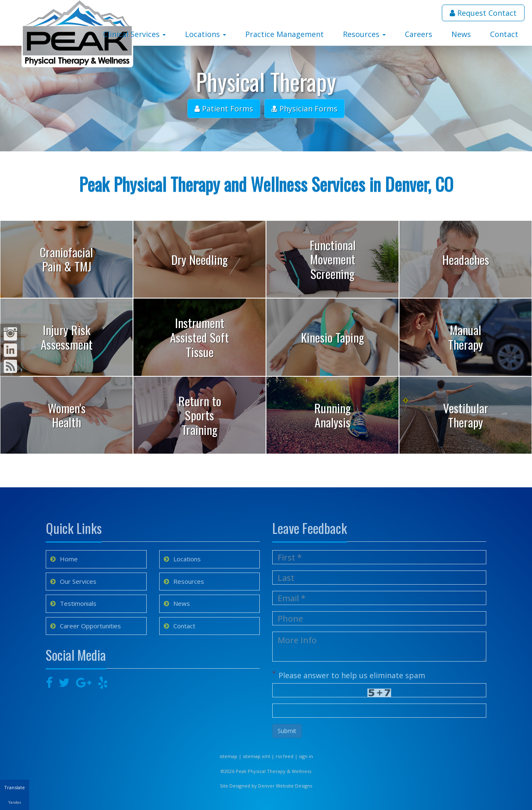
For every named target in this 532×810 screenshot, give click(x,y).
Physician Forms (304, 109)
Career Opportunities (86, 626)
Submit (287, 731)
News (461, 34)
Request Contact (483, 13)
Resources (364, 34)
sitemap (228, 756)
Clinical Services (134, 34)
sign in (306, 756)
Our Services (73, 581)
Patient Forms (224, 109)
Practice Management (284, 34)
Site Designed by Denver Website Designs (266, 786)
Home (64, 559)
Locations (206, 34)
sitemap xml (256, 756)
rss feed (284, 756)
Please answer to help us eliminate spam (349, 674)
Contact (504, 34)
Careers (419, 34)
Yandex (15, 802)
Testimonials (73, 603)
